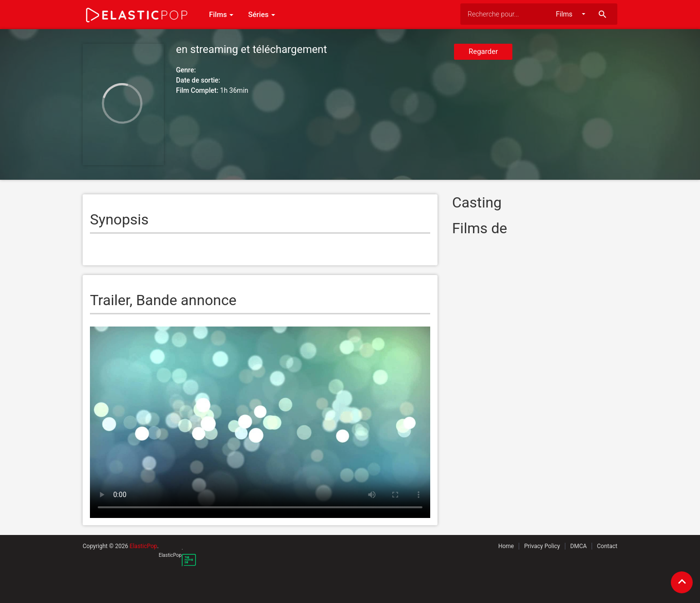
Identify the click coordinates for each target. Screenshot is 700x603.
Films (221, 15)
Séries (262, 15)
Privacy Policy (542, 546)
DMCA (578, 546)
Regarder (483, 52)
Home (506, 546)
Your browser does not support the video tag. (260, 422)
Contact (607, 546)
